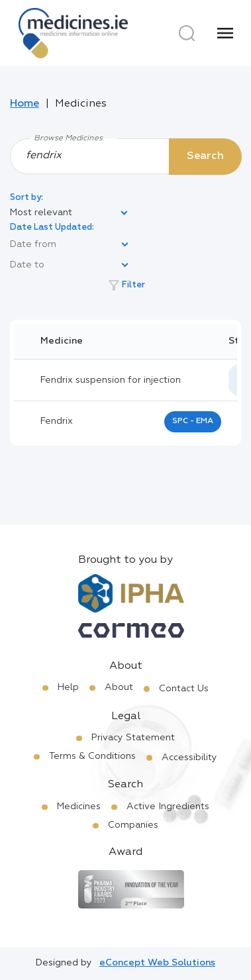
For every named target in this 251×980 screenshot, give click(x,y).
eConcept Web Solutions (157, 963)
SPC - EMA (193, 421)
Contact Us (184, 689)
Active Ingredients (168, 807)
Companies (133, 825)
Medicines (79, 807)
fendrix (57, 421)
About (119, 687)
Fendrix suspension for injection (111, 380)
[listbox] (70, 213)
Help (68, 687)
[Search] (187, 33)
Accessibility (189, 758)
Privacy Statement (133, 738)
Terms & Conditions (92, 756)
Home (25, 104)
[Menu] (225, 33)
